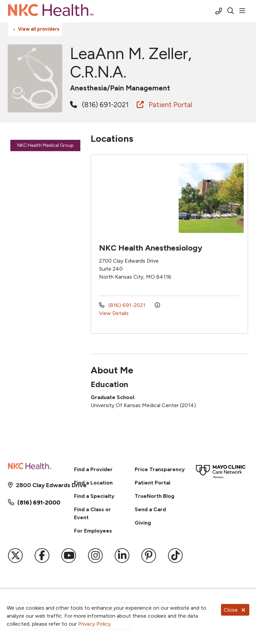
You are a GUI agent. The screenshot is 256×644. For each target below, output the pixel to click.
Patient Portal (164, 105)
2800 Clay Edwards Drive (39, 485)
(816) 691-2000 (39, 503)
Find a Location (93, 483)
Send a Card (150, 509)
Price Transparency (160, 469)
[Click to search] (231, 11)
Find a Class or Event (92, 513)
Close (235, 610)
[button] (244, 11)
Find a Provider (93, 469)
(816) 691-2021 (99, 105)
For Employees (93, 531)
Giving (143, 523)
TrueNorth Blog (154, 496)
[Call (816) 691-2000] (219, 11)
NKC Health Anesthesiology (151, 248)
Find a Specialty (94, 496)
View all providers (39, 29)
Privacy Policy (94, 624)
